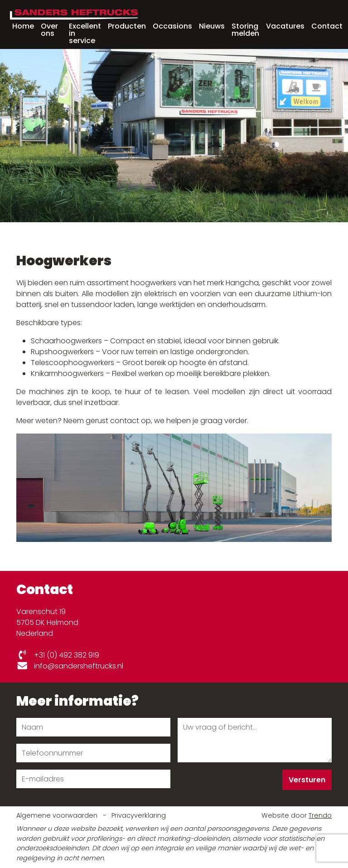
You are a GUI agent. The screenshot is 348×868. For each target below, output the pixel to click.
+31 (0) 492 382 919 (58, 655)
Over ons (49, 30)
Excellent (85, 33)
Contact (327, 26)
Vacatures (285, 26)
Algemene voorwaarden (58, 815)
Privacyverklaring (139, 815)
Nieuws (212, 26)
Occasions (172, 26)
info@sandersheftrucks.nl (70, 666)
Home (23, 26)
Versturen (307, 780)
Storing (245, 29)
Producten (127, 26)
